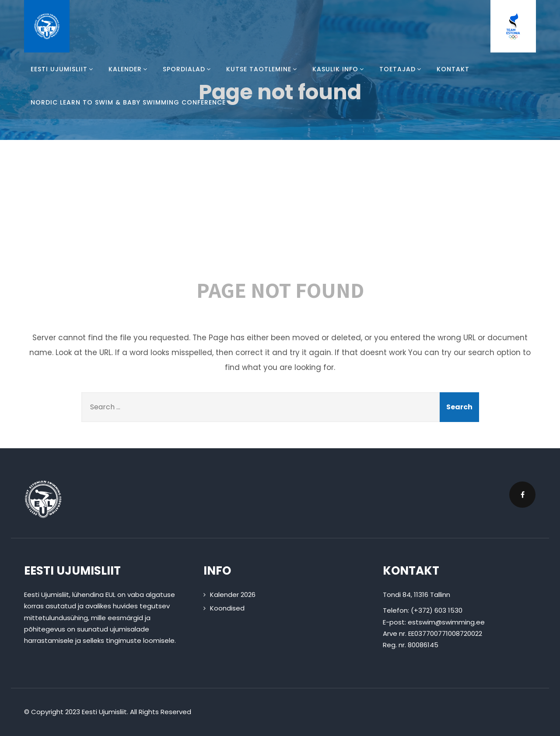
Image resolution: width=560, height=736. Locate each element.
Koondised (227, 608)
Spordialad (188, 69)
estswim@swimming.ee (446, 622)
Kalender (129, 69)
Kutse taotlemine (263, 69)
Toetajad (401, 69)
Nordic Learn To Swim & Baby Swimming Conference (128, 102)
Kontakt (453, 69)
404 (280, 214)
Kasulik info (339, 69)
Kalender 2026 (233, 595)
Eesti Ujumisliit (63, 69)
